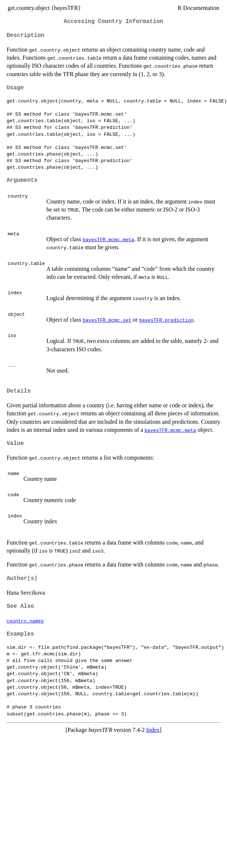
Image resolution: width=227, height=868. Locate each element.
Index (153, 730)
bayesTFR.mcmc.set (107, 320)
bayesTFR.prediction (166, 320)
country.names (25, 621)
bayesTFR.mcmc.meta (108, 239)
